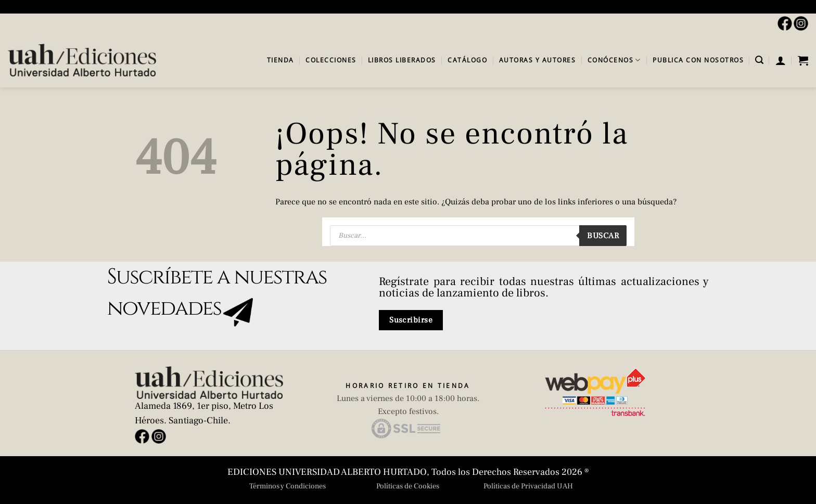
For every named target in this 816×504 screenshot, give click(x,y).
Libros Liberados (402, 60)
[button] (759, 60)
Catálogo (467, 60)
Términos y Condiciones (288, 486)
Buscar (603, 236)
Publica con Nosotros (698, 60)
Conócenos (614, 60)
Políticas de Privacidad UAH (528, 486)
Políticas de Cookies (408, 486)
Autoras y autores (538, 60)
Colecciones (331, 60)
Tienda (280, 60)
